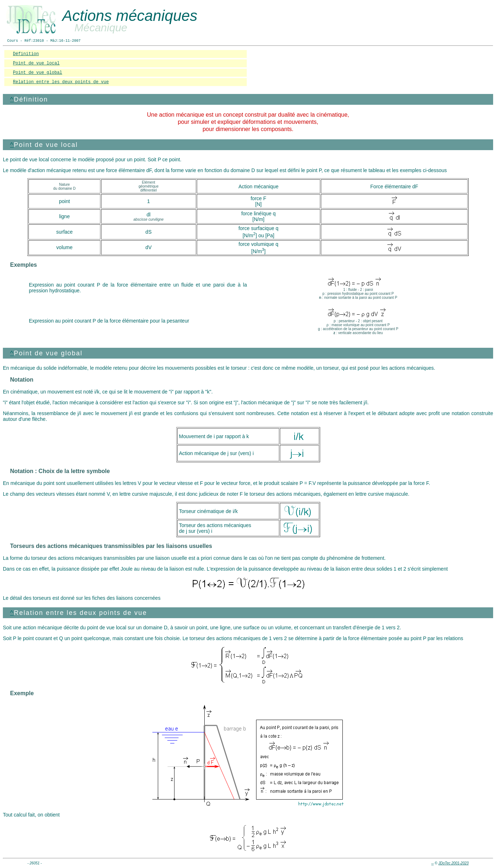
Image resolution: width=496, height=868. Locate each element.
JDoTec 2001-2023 (454, 863)
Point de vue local (36, 63)
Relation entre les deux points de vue (61, 82)
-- (433, 863)
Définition (26, 54)
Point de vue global (38, 73)
